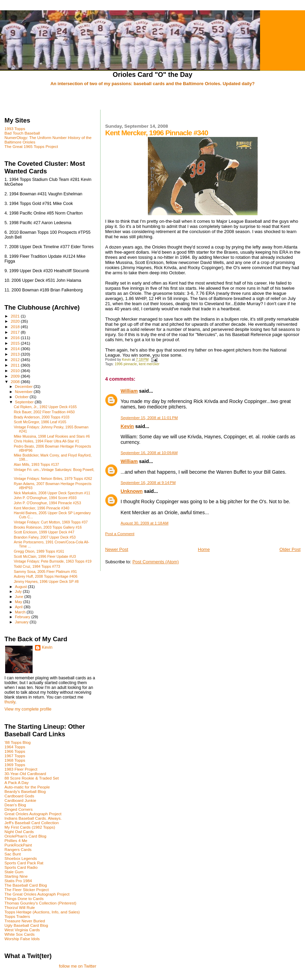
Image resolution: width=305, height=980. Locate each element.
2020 (16, 321)
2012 (16, 360)
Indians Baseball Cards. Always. (33, 818)
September (25, 402)
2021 (16, 316)
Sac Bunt (13, 854)
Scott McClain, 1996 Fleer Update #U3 (45, 556)
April (19, 607)
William (129, 391)
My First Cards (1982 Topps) (30, 827)
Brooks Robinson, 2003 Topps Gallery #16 (48, 527)
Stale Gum (14, 872)
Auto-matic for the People (27, 787)
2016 (16, 338)
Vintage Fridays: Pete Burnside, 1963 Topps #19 (53, 561)
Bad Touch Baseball (22, 133)
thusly (10, 702)
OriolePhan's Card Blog (25, 836)
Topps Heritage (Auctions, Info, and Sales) (42, 912)
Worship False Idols (22, 939)
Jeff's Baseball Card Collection (32, 823)
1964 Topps (15, 747)
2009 (16, 376)
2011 (16, 365)
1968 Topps (15, 760)
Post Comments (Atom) (156, 562)
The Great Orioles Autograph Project (37, 894)
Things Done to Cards (24, 898)
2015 (16, 343)
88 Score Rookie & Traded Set (32, 778)
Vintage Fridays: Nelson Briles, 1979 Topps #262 (53, 479)
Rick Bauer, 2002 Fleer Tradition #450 (44, 412)
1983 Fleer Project (21, 769)
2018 (16, 327)
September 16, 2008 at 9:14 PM (148, 483)
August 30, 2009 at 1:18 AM (144, 523)
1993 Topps (15, 129)
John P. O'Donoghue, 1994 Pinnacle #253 (47, 503)
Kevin (127, 426)
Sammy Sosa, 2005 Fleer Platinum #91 (45, 572)
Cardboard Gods (19, 796)
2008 (16, 382)
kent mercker (149, 364)
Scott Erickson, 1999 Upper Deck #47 (44, 532)
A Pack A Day (16, 782)
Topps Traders (17, 916)
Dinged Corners (19, 809)
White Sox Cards (20, 934)
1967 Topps (15, 756)
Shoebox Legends (21, 858)
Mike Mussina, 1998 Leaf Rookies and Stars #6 (52, 436)
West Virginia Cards (22, 930)
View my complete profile (28, 709)
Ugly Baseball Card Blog (26, 925)
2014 (16, 349)
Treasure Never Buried (25, 921)
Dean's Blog (15, 805)
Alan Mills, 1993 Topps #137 (36, 464)
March (21, 612)
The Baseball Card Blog (26, 885)
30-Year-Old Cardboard (25, 774)
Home (204, 549)
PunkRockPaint (18, 845)
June (20, 597)
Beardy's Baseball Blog (25, 791)
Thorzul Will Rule (20, 907)
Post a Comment (120, 534)
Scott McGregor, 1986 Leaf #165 (40, 422)
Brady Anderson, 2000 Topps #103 (42, 417)
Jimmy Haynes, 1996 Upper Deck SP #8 (46, 581)
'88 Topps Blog (17, 742)
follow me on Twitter (78, 966)
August (22, 587)
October (22, 397)
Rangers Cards (18, 849)
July (19, 591)
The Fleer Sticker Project (27, 890)
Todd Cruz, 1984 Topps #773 (37, 566)
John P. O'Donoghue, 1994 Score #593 (45, 498)
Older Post (290, 549)
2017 (16, 332)
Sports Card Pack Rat (24, 863)
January (22, 622)
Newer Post (116, 549)
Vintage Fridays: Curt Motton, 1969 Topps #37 (51, 522)
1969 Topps (15, 765)
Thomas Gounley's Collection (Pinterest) (40, 903)
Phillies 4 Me (16, 840)
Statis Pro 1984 (18, 881)
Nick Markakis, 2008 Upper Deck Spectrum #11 (52, 493)
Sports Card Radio (21, 867)
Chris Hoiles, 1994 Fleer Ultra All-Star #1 (46, 441)
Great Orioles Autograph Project (33, 814)
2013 (16, 354)
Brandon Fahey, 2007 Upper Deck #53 (45, 537)
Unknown (131, 491)
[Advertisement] (153, 99)
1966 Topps (15, 751)
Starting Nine (16, 876)
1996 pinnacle (126, 364)
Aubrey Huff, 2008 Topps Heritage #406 (45, 576)
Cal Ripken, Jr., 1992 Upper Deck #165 (45, 407)
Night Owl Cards (19, 832)
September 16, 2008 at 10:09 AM (149, 453)
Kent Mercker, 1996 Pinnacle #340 (42, 508)
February (23, 617)
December (24, 387)
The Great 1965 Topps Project (31, 146)
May (19, 602)
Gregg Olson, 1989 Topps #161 (39, 551)
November (24, 392)
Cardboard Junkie (20, 800)
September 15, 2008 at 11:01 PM (149, 418)
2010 (16, 371)
